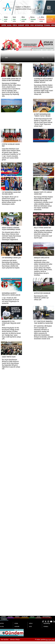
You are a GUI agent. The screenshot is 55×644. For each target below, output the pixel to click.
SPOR (32, 25)
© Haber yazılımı (45, 640)
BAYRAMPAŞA (39, 25)
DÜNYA (15, 25)
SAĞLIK (27, 25)
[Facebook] (43, 622)
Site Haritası (5, 640)
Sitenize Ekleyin (15, 640)
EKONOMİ (21, 25)
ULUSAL (9, 25)
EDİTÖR (4, 25)
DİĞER (53, 25)
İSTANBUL (47, 25)
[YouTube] (51, 622)
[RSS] (54, 622)
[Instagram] (48, 622)
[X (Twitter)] (46, 622)
